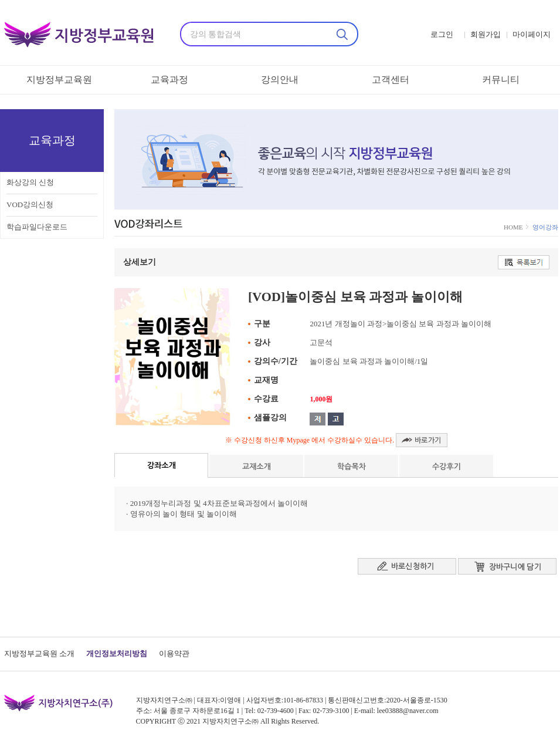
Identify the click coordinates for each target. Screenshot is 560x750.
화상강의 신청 (30, 182)
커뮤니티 (501, 80)
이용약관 (174, 653)
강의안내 (280, 80)
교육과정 (169, 80)
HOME (514, 227)
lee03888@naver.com (408, 711)
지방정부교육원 (59, 80)
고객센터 (391, 80)
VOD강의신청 (30, 205)
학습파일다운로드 (37, 227)
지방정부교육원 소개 (39, 653)
